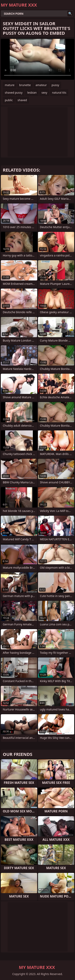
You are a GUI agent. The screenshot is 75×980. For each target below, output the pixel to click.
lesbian (32, 93)
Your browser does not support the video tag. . (37, 59)
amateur (41, 85)
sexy (44, 93)
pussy (55, 85)
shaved (22, 100)
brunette (25, 85)
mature (10, 85)
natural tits (59, 93)
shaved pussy (14, 93)
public (9, 100)
